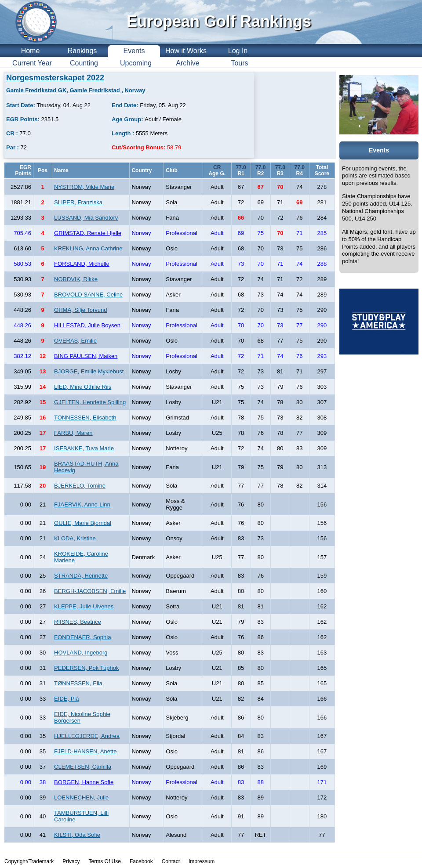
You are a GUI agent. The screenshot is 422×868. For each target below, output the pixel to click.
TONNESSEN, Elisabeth (85, 418)
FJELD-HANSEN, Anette (85, 751)
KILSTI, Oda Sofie (77, 835)
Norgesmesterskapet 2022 (55, 78)
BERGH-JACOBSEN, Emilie (90, 591)
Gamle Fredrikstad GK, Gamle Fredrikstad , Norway (76, 90)
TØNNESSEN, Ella (78, 683)
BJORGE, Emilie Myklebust (89, 371)
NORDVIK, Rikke (76, 279)
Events (134, 51)
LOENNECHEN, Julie (81, 797)
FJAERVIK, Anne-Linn (82, 505)
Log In (238, 51)
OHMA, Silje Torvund (80, 310)
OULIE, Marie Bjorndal (83, 523)
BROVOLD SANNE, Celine (88, 295)
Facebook (141, 861)
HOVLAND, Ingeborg (81, 653)
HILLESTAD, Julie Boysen (87, 325)
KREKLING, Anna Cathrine (88, 248)
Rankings (82, 51)
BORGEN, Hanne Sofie (84, 782)
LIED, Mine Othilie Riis (83, 387)
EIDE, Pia (66, 699)
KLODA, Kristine (75, 538)
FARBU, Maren (73, 433)
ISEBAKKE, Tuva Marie (84, 448)
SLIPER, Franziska (78, 202)
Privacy (71, 861)
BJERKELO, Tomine (80, 486)
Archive (187, 63)
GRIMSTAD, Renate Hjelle (88, 233)
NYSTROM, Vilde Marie (84, 187)
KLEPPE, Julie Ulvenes (84, 606)
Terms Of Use (105, 861)
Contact (171, 861)
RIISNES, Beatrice (78, 622)
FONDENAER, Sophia (82, 637)
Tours (239, 63)
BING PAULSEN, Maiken (86, 356)
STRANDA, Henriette (81, 576)
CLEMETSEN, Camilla (83, 767)
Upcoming (136, 63)
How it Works (186, 51)
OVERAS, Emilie (75, 341)
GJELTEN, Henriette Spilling (90, 402)
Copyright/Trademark (29, 861)
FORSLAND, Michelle (82, 264)
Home (31, 51)
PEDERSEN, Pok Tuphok (86, 668)
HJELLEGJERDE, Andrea (87, 736)
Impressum (202, 861)
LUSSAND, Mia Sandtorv (86, 218)
